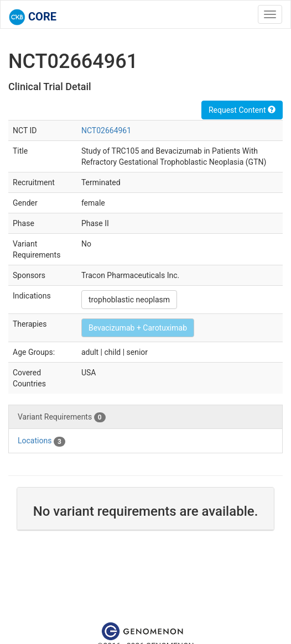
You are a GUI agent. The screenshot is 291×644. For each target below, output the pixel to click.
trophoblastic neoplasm (129, 300)
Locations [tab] (41, 441)
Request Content (242, 110)
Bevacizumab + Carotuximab (138, 328)
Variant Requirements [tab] (62, 417)
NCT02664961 (106, 130)
